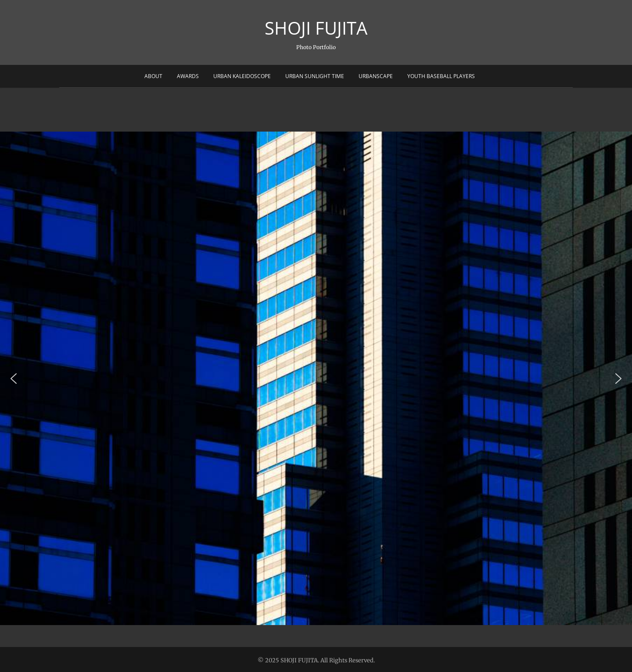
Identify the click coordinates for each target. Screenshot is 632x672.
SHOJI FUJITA (316, 28)
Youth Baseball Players (441, 76)
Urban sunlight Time (315, 76)
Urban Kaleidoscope (242, 76)
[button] (14, 379)
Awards (188, 76)
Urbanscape (376, 76)
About (153, 76)
